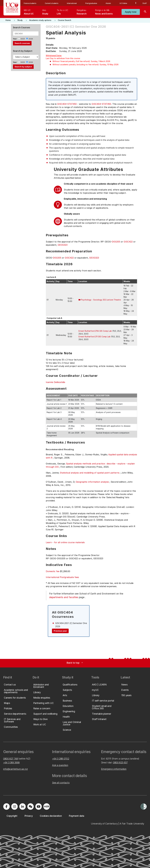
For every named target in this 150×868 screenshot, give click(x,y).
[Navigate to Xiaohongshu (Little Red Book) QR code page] (46, 807)
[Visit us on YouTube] (38, 807)
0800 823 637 (120, 763)
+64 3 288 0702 (61, 759)
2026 (31, 39)
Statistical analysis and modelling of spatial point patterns (90, 473)
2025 (23, 39)
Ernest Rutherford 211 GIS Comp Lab (95, 337)
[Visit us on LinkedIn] (22, 807)
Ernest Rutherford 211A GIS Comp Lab (95, 331)
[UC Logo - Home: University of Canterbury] (12, 8)
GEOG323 (63, 245)
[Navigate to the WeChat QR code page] (30, 807)
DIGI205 (116, 242)
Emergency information (114, 769)
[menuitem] (29, 12)
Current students (52, 3)
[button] (131, 12)
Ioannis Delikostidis (55, 382)
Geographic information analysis (92, 482)
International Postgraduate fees (62, 577)
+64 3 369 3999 (11, 763)
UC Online (123, 3)
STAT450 (72, 104)
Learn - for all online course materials (65, 542)
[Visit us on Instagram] (14, 807)
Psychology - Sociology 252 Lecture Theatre (101, 300)
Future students (30, 3)
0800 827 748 (11, 759)
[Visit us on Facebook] (6, 807)
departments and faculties (64, 597)
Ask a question (60, 765)
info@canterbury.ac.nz (15, 769)
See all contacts (61, 783)
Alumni (108, 3)
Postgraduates (91, 3)
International (72, 3)
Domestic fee (53, 571)
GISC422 (128, 242)
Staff (145, 3)
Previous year (60, 631)
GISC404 (62, 104)
